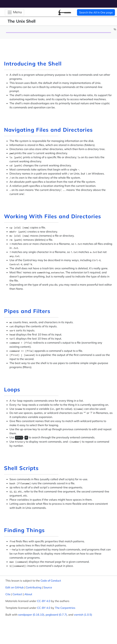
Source (48, 587)
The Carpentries (65, 608)
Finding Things (25, 530)
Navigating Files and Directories (48, 130)
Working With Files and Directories (53, 216)
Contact (17, 594)
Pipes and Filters (27, 311)
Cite (8, 594)
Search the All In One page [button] (96, 12)
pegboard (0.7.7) (56, 615)
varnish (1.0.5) (83, 615)
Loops (12, 389)
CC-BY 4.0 (44, 601)
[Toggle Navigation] (14, 12)
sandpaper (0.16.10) (31, 615)
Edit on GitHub (15, 587)
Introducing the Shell (33, 64)
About (28, 594)
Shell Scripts (21, 468)
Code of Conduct (51, 581)
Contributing (34, 587)
